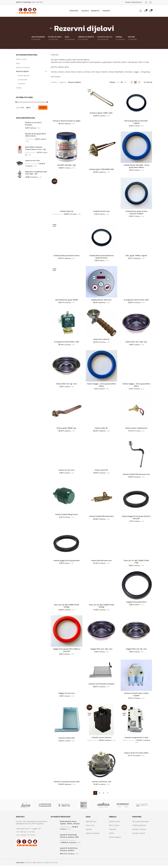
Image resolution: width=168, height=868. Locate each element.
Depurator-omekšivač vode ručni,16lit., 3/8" (36, 173)
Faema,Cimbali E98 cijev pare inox (136, 474)
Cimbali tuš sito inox (101, 211)
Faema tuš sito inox (67, 470)
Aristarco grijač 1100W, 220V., (101, 113)
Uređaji (19, 88)
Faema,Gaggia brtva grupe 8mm (67, 560)
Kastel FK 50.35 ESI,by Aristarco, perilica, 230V (69, 836)
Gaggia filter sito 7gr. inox (136, 649)
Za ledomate (22, 80)
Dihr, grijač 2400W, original (136, 256)
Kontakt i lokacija (139, 833)
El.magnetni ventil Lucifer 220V (136, 300)
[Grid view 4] (139, 82)
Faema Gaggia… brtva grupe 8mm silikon (136, 385)
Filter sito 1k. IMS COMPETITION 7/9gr (136, 562)
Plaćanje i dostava (139, 829)
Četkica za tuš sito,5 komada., (33, 124)
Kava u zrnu (90, 825)
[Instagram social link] (150, 2)
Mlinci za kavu (114, 825)
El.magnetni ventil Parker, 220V (67, 342)
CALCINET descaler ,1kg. (67, 165)
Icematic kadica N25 (67, 738)
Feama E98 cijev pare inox (101, 560)
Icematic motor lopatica (101, 738)
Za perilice (21, 84)
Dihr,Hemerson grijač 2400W (67, 300)
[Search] (141, 11)
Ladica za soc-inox (32, 160)
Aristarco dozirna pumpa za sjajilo (67, 121)
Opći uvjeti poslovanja (140, 822)
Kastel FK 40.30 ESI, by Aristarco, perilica (69, 849)
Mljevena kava (91, 822)
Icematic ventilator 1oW (101, 782)
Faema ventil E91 (101, 470)
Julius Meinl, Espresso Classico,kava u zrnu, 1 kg (35, 148)
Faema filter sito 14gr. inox (136, 342)
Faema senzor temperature (136, 428)
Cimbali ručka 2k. (67, 211)
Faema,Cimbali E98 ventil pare (101, 516)
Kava (18, 63)
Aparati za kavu (115, 822)
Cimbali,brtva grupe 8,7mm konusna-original (136, 212)
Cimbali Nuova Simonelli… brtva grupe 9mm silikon (136, 166)
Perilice (112, 833)
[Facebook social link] (146, 2)
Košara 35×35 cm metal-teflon (136, 753)
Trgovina (63, 82)
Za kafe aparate (24, 75)
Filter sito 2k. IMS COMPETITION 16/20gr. (67, 606)
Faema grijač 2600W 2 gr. (67, 428)
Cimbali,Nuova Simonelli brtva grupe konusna (101, 257)
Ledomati (112, 829)
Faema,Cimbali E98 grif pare (67, 514)
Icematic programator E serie (136, 738)
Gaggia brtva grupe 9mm (136, 602)
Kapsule (89, 829)
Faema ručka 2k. (101, 428)
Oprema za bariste (23, 67)
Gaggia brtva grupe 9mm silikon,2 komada (67, 650)
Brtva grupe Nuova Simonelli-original (136, 122)
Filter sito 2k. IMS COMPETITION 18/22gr (101, 606)
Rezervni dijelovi (22, 71)
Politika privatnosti (139, 825)
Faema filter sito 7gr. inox (67, 384)
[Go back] (51, 28)
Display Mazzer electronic (101, 300)
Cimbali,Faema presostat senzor (67, 256)
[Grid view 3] (135, 82)
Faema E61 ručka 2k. (101, 339)
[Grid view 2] (132, 82)
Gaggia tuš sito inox (67, 693)
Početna (54, 82)
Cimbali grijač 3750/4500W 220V (101, 169)
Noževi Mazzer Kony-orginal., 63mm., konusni (70, 823)
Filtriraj (43, 108)
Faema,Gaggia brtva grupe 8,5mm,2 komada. (136, 517)
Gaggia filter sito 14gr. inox (101, 649)
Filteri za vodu (21, 59)
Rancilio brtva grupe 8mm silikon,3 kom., (36, 135)
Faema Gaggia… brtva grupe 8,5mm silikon (101, 385)
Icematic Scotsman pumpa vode (67, 782)
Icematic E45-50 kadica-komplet (101, 684)
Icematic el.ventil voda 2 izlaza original (136, 694)
